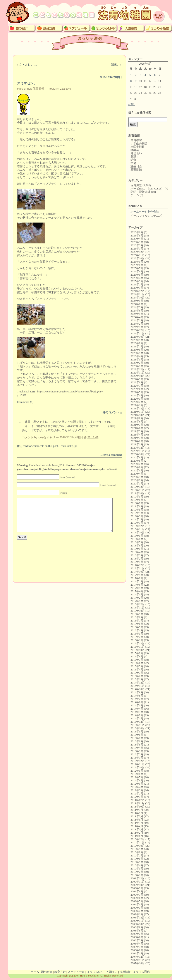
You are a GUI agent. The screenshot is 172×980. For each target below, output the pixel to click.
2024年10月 (138, 297)
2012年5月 (137, 784)
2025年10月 (138, 258)
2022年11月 (138, 373)
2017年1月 (137, 601)
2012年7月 (137, 777)
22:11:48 (93, 437)
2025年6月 (137, 271)
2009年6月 (137, 898)
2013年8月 (137, 735)
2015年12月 (138, 643)
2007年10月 (138, 963)
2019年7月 (137, 503)
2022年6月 (137, 389)
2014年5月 (137, 705)
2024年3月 (137, 320)
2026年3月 (137, 242)
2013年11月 (138, 725)
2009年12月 (138, 878)
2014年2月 (137, 715)
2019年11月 (138, 490)
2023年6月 (137, 350)
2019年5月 (137, 510)
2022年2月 (137, 402)
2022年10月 (138, 376)
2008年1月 (137, 953)
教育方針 (60, 972)
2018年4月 (137, 552)
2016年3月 (137, 634)
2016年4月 (137, 630)
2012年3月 (137, 790)
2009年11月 (138, 882)
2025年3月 (137, 281)
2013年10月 (138, 728)
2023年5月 (137, 353)
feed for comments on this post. (38, 446)
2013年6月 (137, 741)
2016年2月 (137, 637)
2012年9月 (137, 771)
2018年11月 (138, 529)
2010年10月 (138, 846)
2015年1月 (137, 679)
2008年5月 (137, 940)
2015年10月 (138, 650)
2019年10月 (138, 493)
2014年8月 (137, 696)
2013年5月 (137, 745)
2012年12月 (138, 761)
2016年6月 (137, 624)
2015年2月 (137, 676)
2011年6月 (137, 820)
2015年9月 (137, 653)
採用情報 (125, 972)
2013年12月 (138, 722)
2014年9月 (137, 692)
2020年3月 (137, 477)
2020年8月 (137, 461)
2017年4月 (137, 591)
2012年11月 (138, 764)
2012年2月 (137, 793)
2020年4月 (137, 474)
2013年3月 (137, 751)
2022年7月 (137, 386)
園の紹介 (47, 972)
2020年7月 (137, 464)
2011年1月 (137, 836)
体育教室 (136, 140)
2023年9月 (137, 340)
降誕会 (135, 150)
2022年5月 (137, 392)
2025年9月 (137, 262)
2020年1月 (137, 483)
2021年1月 (137, 444)
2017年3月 (137, 594)
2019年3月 (137, 516)
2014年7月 (137, 699)
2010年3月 (137, 869)
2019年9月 (137, 497)
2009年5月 (137, 901)
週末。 (115, 64)
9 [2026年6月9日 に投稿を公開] (136, 81)
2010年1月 (137, 875)
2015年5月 (137, 666)
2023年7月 (137, 346)
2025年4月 (137, 278)
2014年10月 (138, 689)
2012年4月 (137, 787)
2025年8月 (137, 265)
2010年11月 (138, 842)
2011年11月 (138, 803)
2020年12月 (138, 448)
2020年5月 (137, 470)
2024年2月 (137, 324)
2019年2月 (137, 519)
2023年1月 (137, 366)
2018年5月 (137, 549)
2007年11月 (138, 960)
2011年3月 (137, 829)
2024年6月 (137, 311)
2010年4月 (137, 865)
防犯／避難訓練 (140, 192)
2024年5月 (137, 314)
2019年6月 (137, 506)
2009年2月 (137, 911)
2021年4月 (137, 435)
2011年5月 (137, 823)
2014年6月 (137, 702)
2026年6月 (137, 232)
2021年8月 (137, 421)
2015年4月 (137, 669)
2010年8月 (137, 852)
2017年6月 (137, 585)
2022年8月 (137, 382)
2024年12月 (138, 291)
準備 (133, 163)
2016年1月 (137, 640)
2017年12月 (138, 565)
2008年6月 (137, 937)
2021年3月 (137, 438)
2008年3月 (137, 947)
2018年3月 (137, 555)
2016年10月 (138, 611)
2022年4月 (137, 395)
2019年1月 (137, 523)
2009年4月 (137, 904)
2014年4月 (137, 709)
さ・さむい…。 (29, 64)
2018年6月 (137, 545)
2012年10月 (138, 767)
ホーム (35, 972)
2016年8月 (137, 617)
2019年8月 (137, 500)
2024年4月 (137, 317)
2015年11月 (138, 647)
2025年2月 (137, 284)
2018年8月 (137, 539)
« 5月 (132, 104)
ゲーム (135, 195)
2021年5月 (137, 431)
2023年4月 (137, 356)
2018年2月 (137, 559)
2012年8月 (137, 774)
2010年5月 (137, 862)
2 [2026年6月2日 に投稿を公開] (136, 75)
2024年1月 (137, 327)
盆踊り (135, 157)
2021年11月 (138, 412)
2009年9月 (137, 888)
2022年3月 (137, 399)
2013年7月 (137, 738)
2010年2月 (137, 872)
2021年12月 (138, 408)
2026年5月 (137, 235)
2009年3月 (137, 908)
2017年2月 (137, 598)
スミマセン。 (27, 83)
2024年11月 (138, 294)
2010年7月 (137, 855)
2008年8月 (137, 931)
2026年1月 (137, 249)
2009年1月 (137, 914)
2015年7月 (137, 660)
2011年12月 (138, 800)
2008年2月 (137, 950)
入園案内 (112, 972)
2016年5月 (137, 627)
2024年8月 (137, 304)
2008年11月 (138, 921)
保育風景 (38, 89)
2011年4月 (137, 826)
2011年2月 (137, 833)
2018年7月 (137, 542)
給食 (133, 160)
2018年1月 (137, 562)
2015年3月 (137, 673)
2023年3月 (137, 359)
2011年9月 (137, 810)
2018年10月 (138, 532)
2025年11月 (138, 255)
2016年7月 (137, 621)
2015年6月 (137, 663)
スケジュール (76, 972)
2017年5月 (137, 588)
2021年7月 (137, 425)
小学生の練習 (139, 143)
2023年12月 (138, 330)
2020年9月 (137, 457)
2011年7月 (137, 816)
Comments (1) (25, 402)
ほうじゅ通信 (141, 972)
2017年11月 (138, 568)
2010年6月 (137, 859)
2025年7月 (137, 268)
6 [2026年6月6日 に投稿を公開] (155, 75)
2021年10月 (138, 415)
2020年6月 (137, 467)
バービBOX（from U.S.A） (147, 188)
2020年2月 (137, 480)
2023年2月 (137, 363)
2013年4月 (137, 748)
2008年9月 (137, 927)
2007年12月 (138, 957)
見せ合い (136, 153)
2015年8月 (137, 656)
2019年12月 (138, 487)
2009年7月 (137, 895)
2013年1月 (137, 758)
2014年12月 (138, 683)
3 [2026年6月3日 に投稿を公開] (140, 75)
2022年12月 (138, 369)
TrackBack (68, 446)
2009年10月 (138, 885)
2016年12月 (138, 604)
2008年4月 (137, 944)
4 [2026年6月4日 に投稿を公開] (145, 75)
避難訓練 (136, 170)
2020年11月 (138, 451)
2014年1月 (137, 718)
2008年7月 (137, 934)
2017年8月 (137, 578)
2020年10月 (138, 454)
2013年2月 (137, 754)
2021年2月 (137, 441)
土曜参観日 (138, 147)
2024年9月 (137, 301)
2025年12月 (138, 252)
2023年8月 (137, 343)
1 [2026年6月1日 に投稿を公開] (131, 75)
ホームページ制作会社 (145, 212)
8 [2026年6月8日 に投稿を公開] (131, 81)
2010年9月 (137, 849)
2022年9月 (137, 379)
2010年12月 (138, 839)
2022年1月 (137, 405)
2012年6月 (137, 780)
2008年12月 (138, 917)
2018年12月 (138, 526)
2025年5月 (137, 275)
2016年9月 (137, 614)
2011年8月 (137, 813)
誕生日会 (136, 166)
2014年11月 (138, 686)
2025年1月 (137, 288)
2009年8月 (137, 891)
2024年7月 (137, 307)
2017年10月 (138, 572)
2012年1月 (137, 797)
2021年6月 (137, 428)
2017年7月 (137, 581)
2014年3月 (137, 712)
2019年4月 (137, 513)
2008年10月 (138, 924)
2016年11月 (138, 607)
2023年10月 (138, 337)
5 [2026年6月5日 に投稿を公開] (150, 75)
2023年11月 (138, 333)
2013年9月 (137, 731)
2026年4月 (137, 239)
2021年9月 (137, 418)
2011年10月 (138, 807)
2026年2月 (137, 245)
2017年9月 (137, 575)
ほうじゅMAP (95, 972)
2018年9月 (137, 536)
